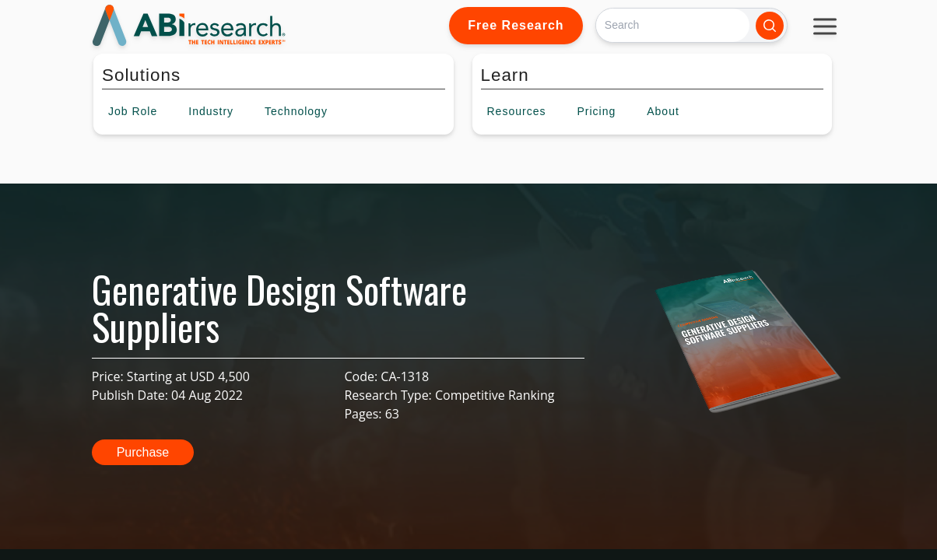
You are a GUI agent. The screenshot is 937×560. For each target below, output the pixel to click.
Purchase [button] (143, 452)
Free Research (516, 25)
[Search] (673, 25)
